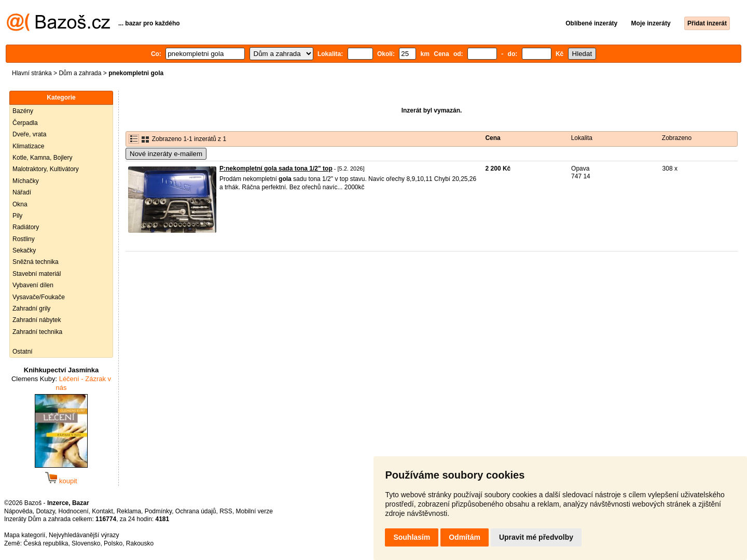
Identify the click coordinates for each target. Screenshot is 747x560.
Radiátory (26, 227)
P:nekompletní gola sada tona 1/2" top (276, 169)
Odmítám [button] (465, 537)
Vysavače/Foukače (39, 297)
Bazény (23, 111)
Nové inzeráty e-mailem (166, 154)
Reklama (129, 511)
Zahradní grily (31, 309)
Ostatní (23, 352)
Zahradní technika (37, 332)
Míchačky (26, 181)
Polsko (113, 543)
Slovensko (86, 543)
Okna (20, 204)
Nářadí (22, 192)
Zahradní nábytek (37, 320)
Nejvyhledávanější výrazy (84, 535)
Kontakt (102, 511)
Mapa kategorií (25, 535)
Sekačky (24, 250)
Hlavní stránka (32, 73)
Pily (17, 216)
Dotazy (45, 511)
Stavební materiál (37, 274)
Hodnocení (74, 511)
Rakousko (140, 543)
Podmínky (158, 511)
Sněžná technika (36, 262)
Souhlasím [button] (412, 537)
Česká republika (46, 543)
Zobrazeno (677, 138)
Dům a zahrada (80, 73)
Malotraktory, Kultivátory (46, 169)
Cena (493, 138)
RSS (226, 511)
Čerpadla (25, 123)
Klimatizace (28, 146)
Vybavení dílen (33, 285)
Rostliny (24, 239)
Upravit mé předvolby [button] (536, 537)
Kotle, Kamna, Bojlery (42, 158)
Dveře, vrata (29, 134)
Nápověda (18, 511)
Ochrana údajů (196, 511)
